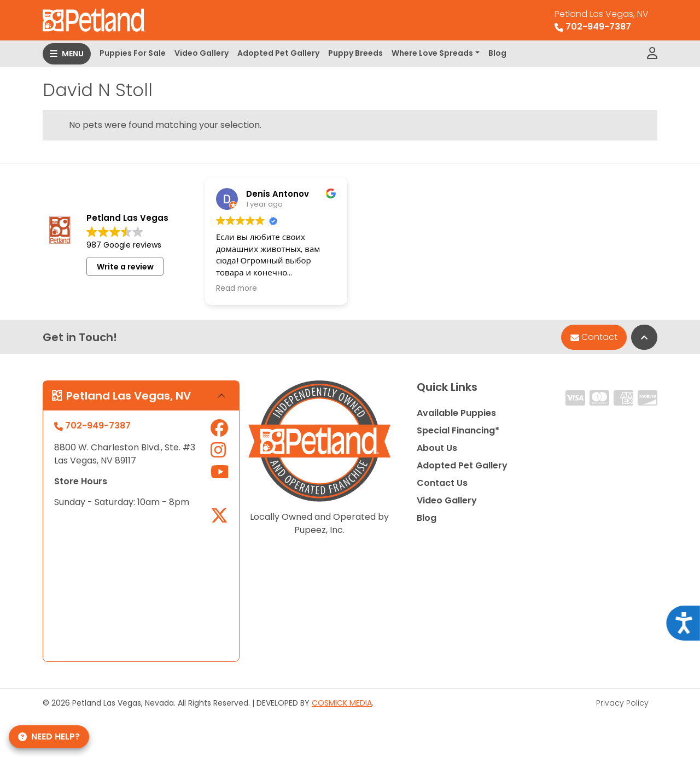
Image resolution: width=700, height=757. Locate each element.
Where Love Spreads (432, 53)
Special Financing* (458, 430)
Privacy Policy (622, 703)
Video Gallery (202, 53)
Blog (497, 53)
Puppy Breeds (355, 53)
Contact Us (442, 483)
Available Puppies (456, 413)
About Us (437, 448)
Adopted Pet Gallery (278, 53)
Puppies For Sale (133, 53)
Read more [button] (237, 289)
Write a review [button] (125, 267)
